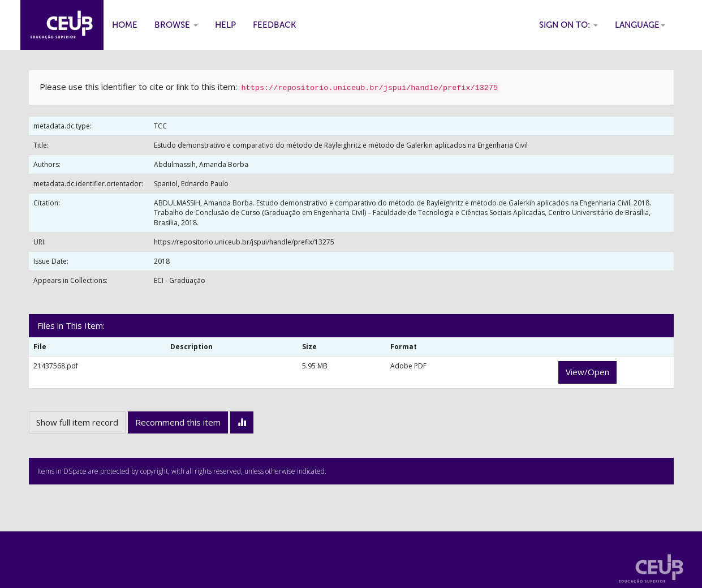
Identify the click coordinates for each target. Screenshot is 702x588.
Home (125, 25)
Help (225, 25)
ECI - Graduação (180, 280)
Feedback (274, 25)
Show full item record (77, 422)
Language (640, 25)
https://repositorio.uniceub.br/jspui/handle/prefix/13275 (244, 242)
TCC (160, 126)
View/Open (587, 372)
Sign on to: (569, 25)
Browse (176, 25)
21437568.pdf (56, 366)
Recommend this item (178, 422)
